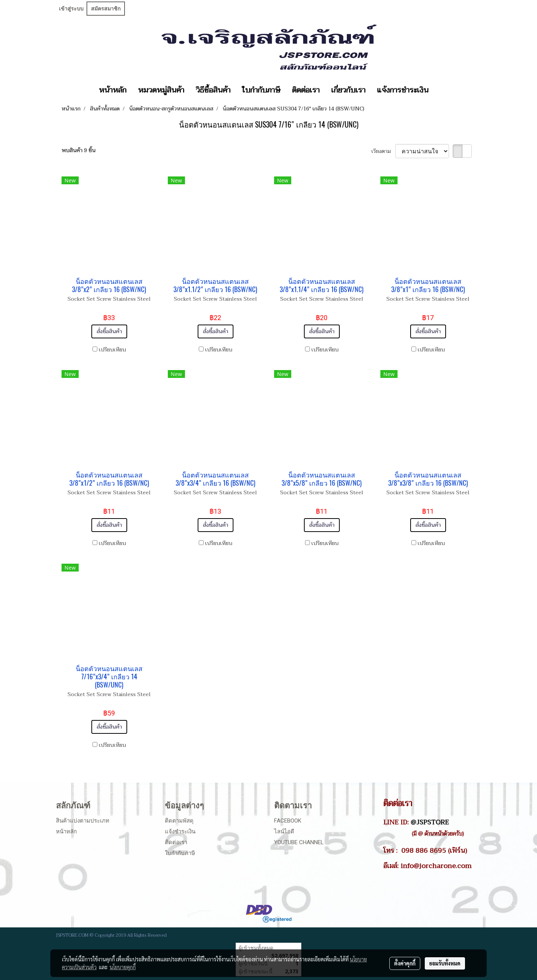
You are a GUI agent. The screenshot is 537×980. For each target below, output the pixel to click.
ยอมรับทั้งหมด (445, 963)
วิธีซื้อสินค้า (213, 90)
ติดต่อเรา (306, 90)
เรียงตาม (383, 151)
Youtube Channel (299, 842)
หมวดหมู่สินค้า (161, 90)
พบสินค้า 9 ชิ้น (78, 151)
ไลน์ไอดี (284, 832)
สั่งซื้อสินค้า (109, 331)
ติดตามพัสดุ (179, 821)
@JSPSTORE (430, 822)
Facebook (288, 821)
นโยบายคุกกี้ (123, 967)
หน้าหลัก (113, 90)
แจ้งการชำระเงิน (403, 90)
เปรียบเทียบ (112, 350)
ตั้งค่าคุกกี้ (405, 963)
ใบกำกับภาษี (261, 90)
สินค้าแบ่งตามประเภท (83, 821)
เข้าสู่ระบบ (71, 9)
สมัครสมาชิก (106, 9)
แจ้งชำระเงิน (180, 832)
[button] (441, 90)
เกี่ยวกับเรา (348, 90)
